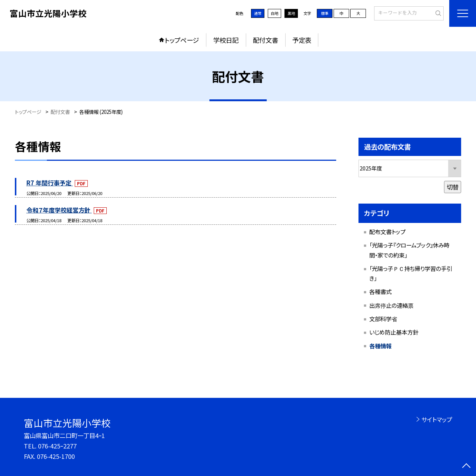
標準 (325, 13)
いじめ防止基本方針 (394, 332)
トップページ (182, 40)
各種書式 (380, 291)
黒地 (291, 13)
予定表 (302, 40)
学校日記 (226, 40)
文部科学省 (383, 319)
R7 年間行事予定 (50, 183)
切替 (453, 187)
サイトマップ (437, 419)
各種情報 (380, 346)
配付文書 (266, 40)
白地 (274, 13)
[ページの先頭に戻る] (467, 467)
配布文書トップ (387, 231)
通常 (258, 13)
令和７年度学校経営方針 (59, 210)
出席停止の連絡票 (391, 305)
